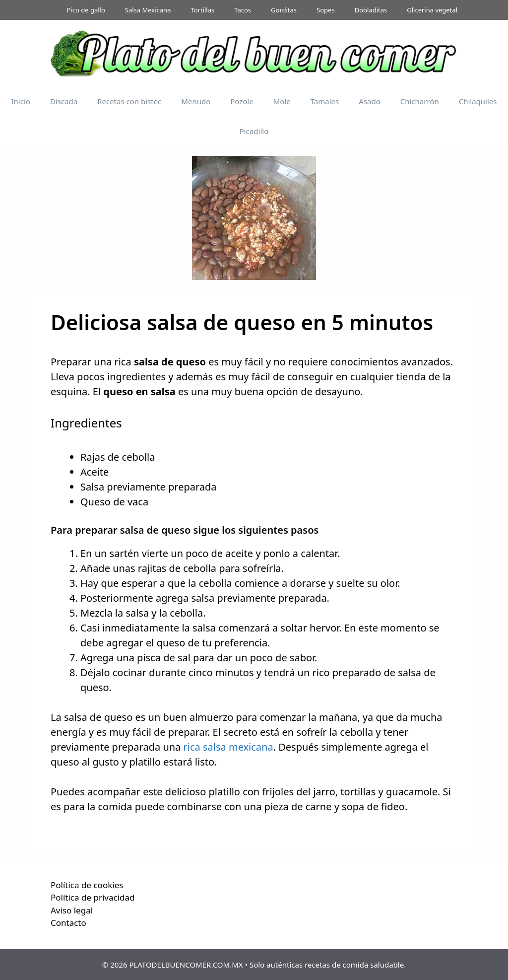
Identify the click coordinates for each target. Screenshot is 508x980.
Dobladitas (371, 10)
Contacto (68, 923)
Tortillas (202, 10)
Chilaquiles (478, 101)
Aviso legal (72, 910)
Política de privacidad (93, 897)
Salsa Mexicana (148, 10)
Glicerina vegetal (432, 10)
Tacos (243, 10)
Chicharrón (420, 101)
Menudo (196, 101)
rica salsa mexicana (228, 747)
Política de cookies (87, 885)
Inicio (21, 101)
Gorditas (284, 10)
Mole (282, 101)
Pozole (242, 101)
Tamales (325, 101)
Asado (370, 101)
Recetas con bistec (129, 101)
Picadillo (254, 131)
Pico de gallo (86, 10)
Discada (64, 101)
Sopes (326, 10)
